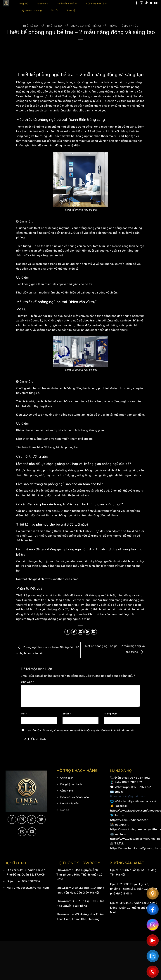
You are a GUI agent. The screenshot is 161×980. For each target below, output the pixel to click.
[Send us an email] (22, 832)
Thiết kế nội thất (67, 4)
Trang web (110, 714)
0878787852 (31, 881)
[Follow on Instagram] (141, 3)
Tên (24, 714)
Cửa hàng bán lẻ (96, 4)
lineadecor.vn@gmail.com (128, 796)
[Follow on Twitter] (151, 3)
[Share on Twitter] (74, 632)
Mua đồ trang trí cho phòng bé (57, 447)
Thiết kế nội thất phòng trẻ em (106, 26)
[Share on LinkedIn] (94, 632)
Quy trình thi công (32, 10)
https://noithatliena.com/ (61, 579)
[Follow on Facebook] (136, 3)
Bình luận (27, 682)
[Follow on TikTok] (146, 3)
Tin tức (55, 10)
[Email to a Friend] (81, 632)
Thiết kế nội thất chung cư (65, 26)
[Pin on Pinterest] (87, 632)
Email (67, 714)
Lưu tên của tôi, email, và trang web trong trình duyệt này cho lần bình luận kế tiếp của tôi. (81, 730)
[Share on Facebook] (67, 632)
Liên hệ (71, 10)
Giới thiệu (43, 4)
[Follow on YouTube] (156, 3)
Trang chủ (23, 4)
